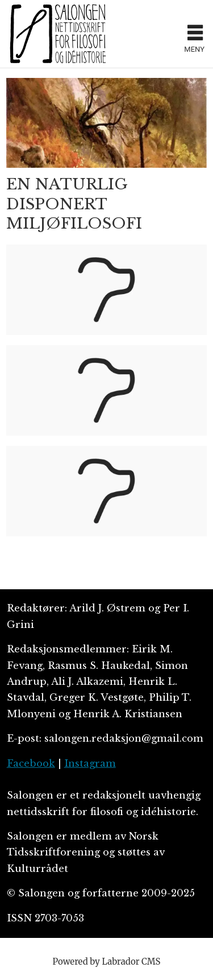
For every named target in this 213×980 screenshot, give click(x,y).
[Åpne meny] (195, 34)
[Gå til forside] (58, 34)
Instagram (90, 764)
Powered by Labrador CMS (107, 962)
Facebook (31, 764)
